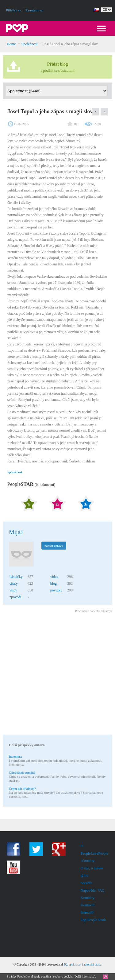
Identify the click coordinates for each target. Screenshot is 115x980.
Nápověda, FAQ (93, 890)
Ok (106, 976)
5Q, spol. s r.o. (72, 964)
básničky (16, 577)
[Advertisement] (57, 675)
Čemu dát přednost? (22, 788)
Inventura (15, 756)
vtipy (13, 590)
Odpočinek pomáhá (22, 772)
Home (11, 44)
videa (54, 577)
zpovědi (15, 597)
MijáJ (16, 532)
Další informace (84, 976)
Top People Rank (93, 920)
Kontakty (88, 898)
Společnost (30, 44)
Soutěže (86, 883)
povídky (56, 590)
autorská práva (92, 964)
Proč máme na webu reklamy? (94, 611)
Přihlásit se (14, 10)
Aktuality (88, 861)
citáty (14, 583)
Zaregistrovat (34, 10)
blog (54, 583)
